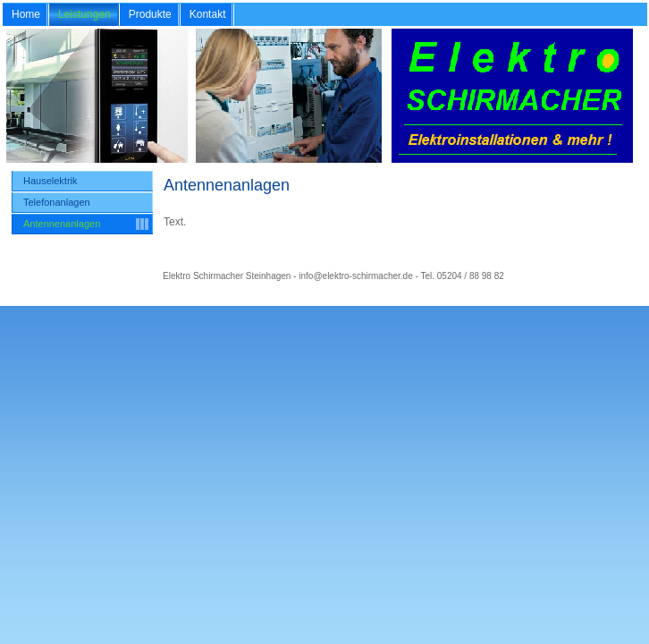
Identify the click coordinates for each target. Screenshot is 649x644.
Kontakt (208, 14)
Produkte (150, 14)
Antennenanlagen (62, 224)
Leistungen (84, 14)
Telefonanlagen (57, 202)
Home (26, 14)
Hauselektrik (51, 181)
